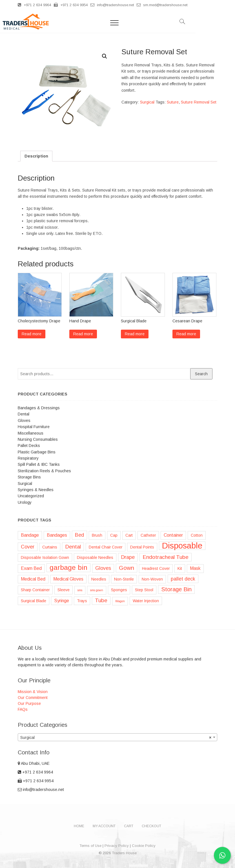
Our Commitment (33, 698)
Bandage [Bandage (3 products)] (30, 535)
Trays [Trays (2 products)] (82, 601)
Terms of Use (90, 846)
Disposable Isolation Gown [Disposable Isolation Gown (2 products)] (45, 557)
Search (201, 374)
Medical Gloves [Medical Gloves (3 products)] (68, 579)
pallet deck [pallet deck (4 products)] (183, 579)
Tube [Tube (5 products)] (101, 600)
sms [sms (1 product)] (80, 590)
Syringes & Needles (36, 490)
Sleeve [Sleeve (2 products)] (64, 590)
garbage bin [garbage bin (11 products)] (68, 567)
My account (104, 826)
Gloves (24, 420)
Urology (25, 502)
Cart (129, 826)
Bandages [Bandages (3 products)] (57, 535)
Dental (24, 414)
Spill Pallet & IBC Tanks (39, 464)
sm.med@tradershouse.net (162, 5)
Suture (173, 102)
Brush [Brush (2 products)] (97, 535)
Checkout (151, 826)
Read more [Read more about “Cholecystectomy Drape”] (32, 334)
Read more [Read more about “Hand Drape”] (83, 334)
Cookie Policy (144, 846)
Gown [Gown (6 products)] (127, 568)
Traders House (124, 853)
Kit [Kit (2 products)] (180, 568)
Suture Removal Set (199, 102)
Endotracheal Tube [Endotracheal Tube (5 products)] (166, 557)
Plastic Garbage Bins (37, 452)
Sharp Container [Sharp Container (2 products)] (35, 590)
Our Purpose (29, 703)
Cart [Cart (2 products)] (129, 535)
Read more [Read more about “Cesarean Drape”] (186, 334)
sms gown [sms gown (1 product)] (97, 590)
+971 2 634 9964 (34, 5)
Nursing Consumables (38, 439)
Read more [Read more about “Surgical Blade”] (135, 334)
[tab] (36, 156)
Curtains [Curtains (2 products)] (50, 547)
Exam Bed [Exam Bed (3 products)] (31, 568)
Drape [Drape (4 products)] (128, 557)
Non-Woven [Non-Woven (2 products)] (152, 579)
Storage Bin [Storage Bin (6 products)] (176, 589)
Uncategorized (31, 496)
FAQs (23, 709)
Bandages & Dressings (39, 408)
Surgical (147, 102)
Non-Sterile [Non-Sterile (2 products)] (124, 579)
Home (79, 826)
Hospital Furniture (34, 427)
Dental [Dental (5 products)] (73, 547)
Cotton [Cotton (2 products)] (197, 535)
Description (36, 156)
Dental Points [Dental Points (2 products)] (142, 547)
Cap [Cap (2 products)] (114, 535)
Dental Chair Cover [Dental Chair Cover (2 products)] (106, 547)
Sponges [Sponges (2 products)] (119, 590)
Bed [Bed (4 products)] (79, 535)
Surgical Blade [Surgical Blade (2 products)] (34, 601)
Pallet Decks (29, 446)
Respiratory (28, 458)
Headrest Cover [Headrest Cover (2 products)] (156, 568)
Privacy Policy (117, 846)
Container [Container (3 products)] (173, 535)
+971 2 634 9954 (71, 5)
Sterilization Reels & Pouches (44, 471)
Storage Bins (29, 477)
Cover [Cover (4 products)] (28, 547)
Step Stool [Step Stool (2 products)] (144, 590)
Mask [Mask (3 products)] (195, 568)
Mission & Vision (33, 692)
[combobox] (118, 737)
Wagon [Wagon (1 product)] (120, 601)
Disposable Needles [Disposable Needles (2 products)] (95, 557)
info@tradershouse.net (112, 5)
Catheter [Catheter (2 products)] (148, 535)
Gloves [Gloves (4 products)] (103, 568)
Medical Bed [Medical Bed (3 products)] (33, 579)
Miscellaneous (31, 433)
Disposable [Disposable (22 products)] (182, 546)
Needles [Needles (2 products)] (99, 579)
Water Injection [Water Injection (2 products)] (146, 601)
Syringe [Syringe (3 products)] (62, 601)
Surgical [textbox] (116, 737)
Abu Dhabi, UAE (34, 763)
